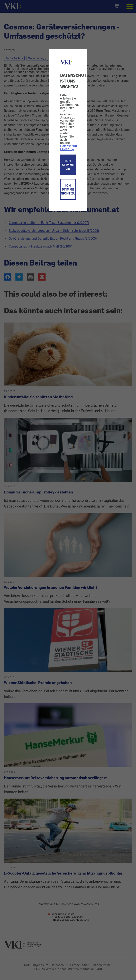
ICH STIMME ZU (68, 165)
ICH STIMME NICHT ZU (68, 189)
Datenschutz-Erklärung (69, 147)
